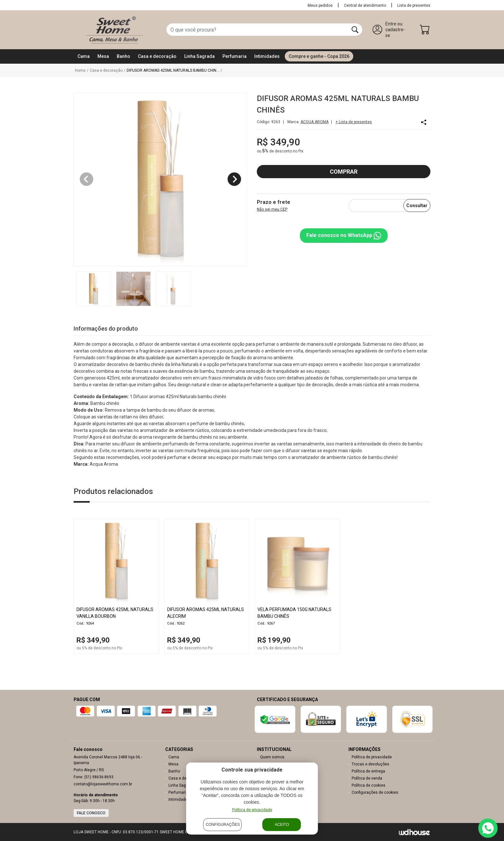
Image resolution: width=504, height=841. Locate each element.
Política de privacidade (372, 757)
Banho (174, 771)
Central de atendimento (365, 5)
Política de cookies (369, 785)
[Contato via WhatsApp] (488, 828)
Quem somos (272, 757)
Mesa (173, 764)
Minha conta (271, 771)
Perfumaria (178, 792)
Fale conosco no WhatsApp (344, 236)
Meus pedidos (320, 5)
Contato (267, 764)
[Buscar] (355, 30)
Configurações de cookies (375, 792)
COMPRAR (344, 172)
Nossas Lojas (272, 785)
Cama (174, 757)
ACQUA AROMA (315, 122)
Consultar (417, 206)
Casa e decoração (185, 778)
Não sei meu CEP (272, 209)
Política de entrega (368, 771)
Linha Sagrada (181, 785)
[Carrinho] (425, 31)
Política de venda (367, 778)
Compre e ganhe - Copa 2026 (319, 56)
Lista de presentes (414, 5)
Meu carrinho (272, 778)
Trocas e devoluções (370, 764)
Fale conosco (91, 813)
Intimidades (179, 800)
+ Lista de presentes (354, 122)
